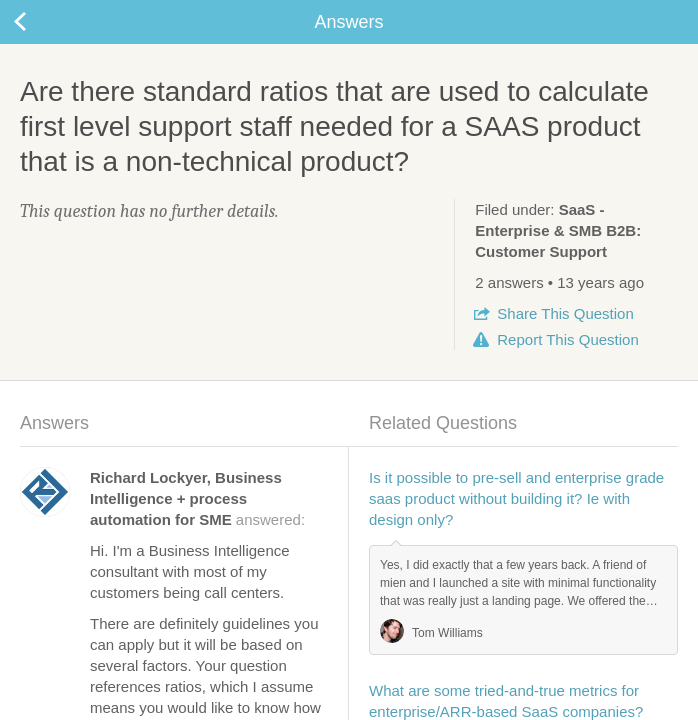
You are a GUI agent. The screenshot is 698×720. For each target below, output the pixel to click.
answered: (197, 498)
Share (565, 313)
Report (567, 339)
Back (40, 22)
